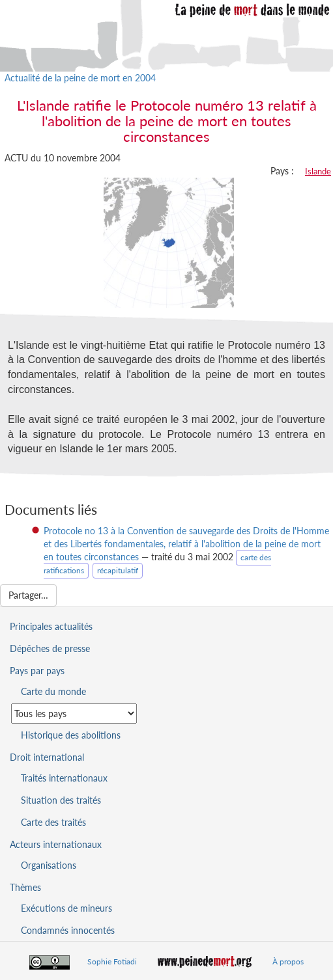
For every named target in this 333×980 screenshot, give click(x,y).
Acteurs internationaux (56, 844)
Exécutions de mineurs (66, 908)
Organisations (49, 865)
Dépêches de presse (50, 648)
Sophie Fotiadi (112, 961)
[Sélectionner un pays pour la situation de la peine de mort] (74, 714)
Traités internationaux (64, 778)
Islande (318, 171)
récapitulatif (118, 570)
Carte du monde (53, 691)
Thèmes (25, 887)
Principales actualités (51, 626)
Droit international (47, 757)
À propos (288, 961)
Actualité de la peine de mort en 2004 (80, 78)
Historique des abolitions (71, 735)
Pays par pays (37, 671)
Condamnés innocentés (68, 930)
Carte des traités (53, 822)
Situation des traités (61, 800)
